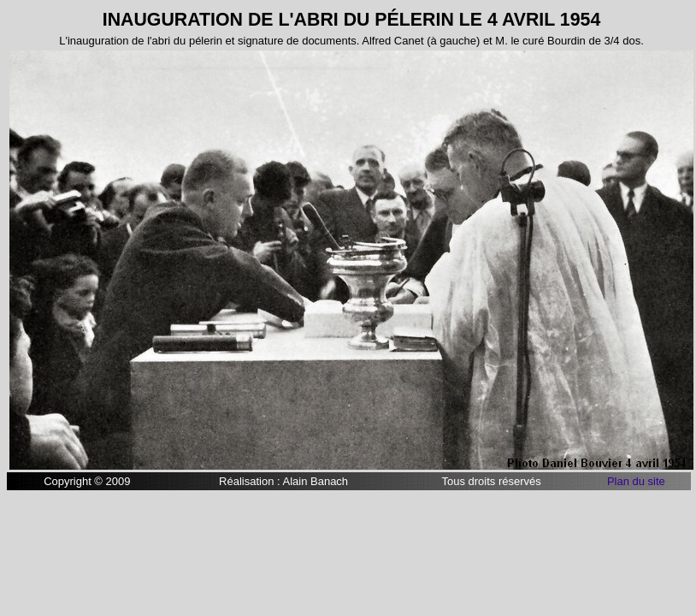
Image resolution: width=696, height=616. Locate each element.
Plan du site (636, 481)
